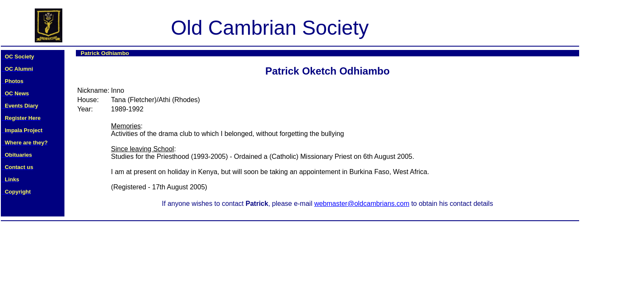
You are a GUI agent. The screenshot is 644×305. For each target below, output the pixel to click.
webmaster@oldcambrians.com (362, 204)
